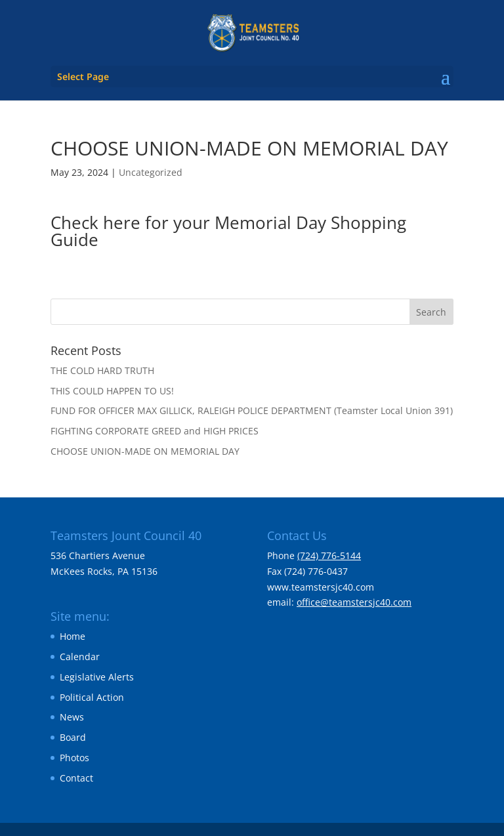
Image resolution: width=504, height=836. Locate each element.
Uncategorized (151, 172)
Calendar (80, 657)
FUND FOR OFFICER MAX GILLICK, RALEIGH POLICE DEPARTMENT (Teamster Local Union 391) (252, 410)
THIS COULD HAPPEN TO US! (112, 391)
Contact (76, 778)
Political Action (92, 697)
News (72, 717)
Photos (74, 758)
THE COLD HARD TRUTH (102, 370)
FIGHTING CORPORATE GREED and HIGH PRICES (155, 431)
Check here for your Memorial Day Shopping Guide (228, 231)
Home (73, 636)
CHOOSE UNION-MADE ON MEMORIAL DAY (145, 451)
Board (73, 737)
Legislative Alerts (97, 677)
